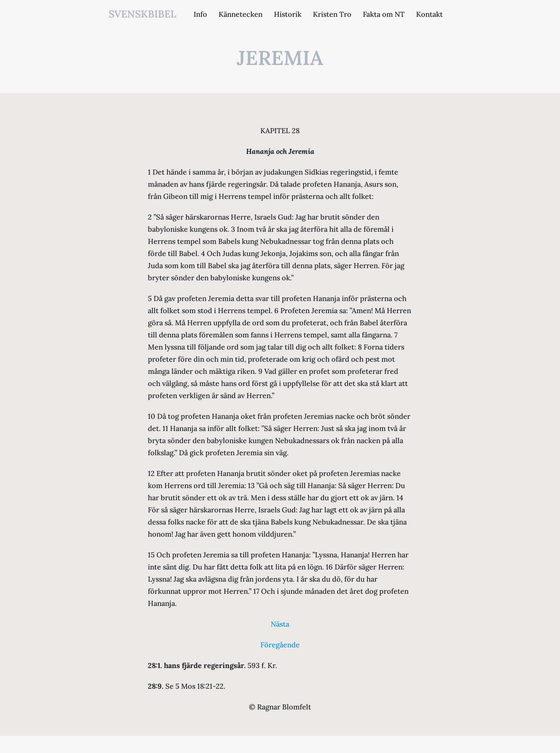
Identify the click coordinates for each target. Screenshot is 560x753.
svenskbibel (142, 14)
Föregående (280, 645)
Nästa (280, 624)
